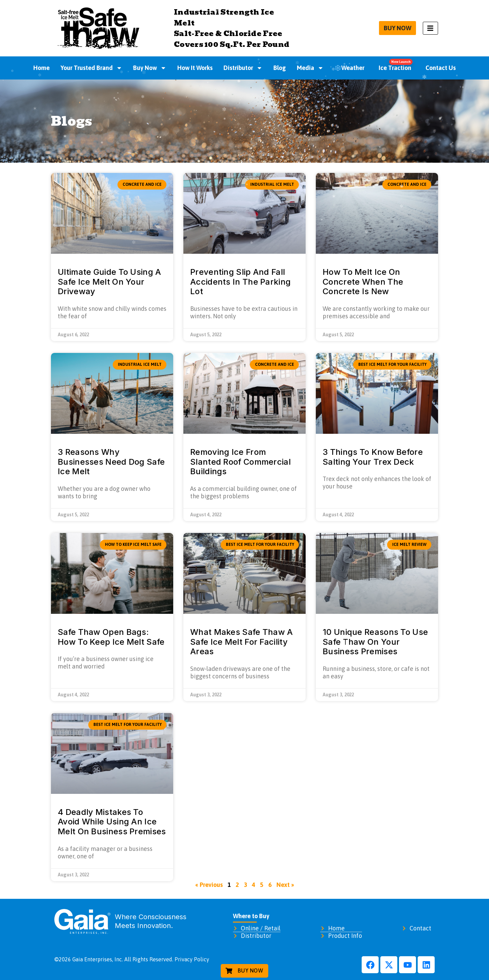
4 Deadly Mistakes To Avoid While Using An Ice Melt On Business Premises (112, 822)
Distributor (243, 68)
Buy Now (150, 68)
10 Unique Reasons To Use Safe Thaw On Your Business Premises (375, 642)
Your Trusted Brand (91, 68)
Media (310, 68)
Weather (350, 68)
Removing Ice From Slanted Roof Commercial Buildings (240, 462)
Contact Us (441, 68)
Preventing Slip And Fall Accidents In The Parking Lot (240, 282)
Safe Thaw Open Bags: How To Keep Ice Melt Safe (111, 637)
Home (41, 68)
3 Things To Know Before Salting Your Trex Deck (373, 457)
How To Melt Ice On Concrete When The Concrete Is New (363, 282)
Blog (280, 68)
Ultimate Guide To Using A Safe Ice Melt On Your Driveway (110, 282)
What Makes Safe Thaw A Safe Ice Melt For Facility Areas (242, 642)
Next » (285, 885)
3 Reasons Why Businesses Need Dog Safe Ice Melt (111, 462)
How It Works (195, 68)
